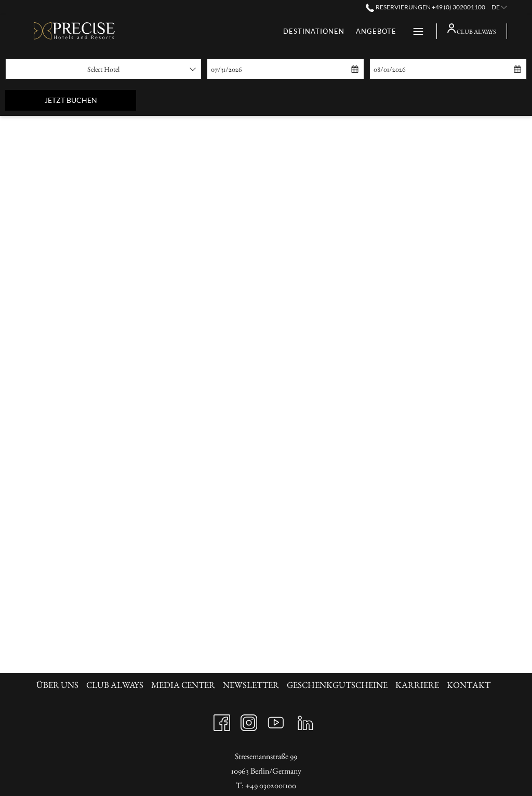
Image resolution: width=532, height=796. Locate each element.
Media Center (183, 685)
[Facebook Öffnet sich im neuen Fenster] (222, 720)
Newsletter (251, 685)
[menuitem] (59, 685)
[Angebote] (275, 31)
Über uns (57, 685)
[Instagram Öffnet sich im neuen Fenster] (249, 720)
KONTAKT (469, 685)
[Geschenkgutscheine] (352, 31)
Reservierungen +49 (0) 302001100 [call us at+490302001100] (425, 7)
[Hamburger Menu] (414, 31)
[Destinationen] (213, 31)
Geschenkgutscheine (337, 685)
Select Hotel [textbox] (103, 69)
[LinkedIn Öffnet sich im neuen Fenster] (305, 720)
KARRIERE (417, 685)
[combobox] (103, 69)
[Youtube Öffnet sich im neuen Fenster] (276, 720)
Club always (115, 685)
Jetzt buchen (91, 100)
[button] (259, 69)
